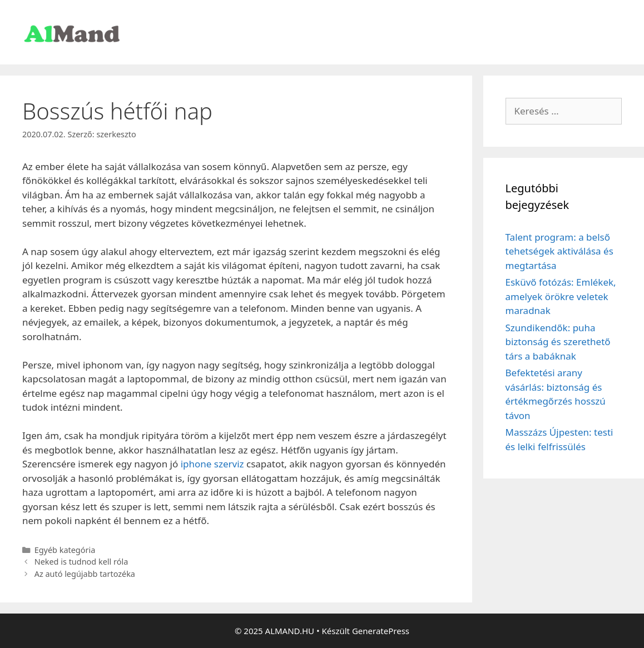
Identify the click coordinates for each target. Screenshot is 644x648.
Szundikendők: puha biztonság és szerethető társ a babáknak (558, 342)
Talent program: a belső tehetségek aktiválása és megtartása (559, 251)
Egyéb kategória (65, 550)
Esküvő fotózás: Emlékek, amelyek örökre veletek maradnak (561, 296)
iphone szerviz (212, 464)
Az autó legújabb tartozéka (85, 574)
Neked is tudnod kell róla (81, 562)
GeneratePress (381, 631)
